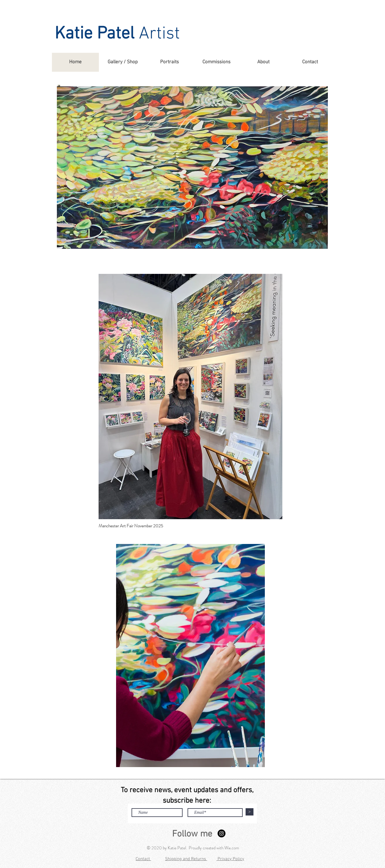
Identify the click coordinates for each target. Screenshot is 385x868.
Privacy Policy (230, 859)
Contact (143, 859)
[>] (250, 812)
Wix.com (232, 848)
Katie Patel (94, 34)
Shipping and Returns (186, 859)
